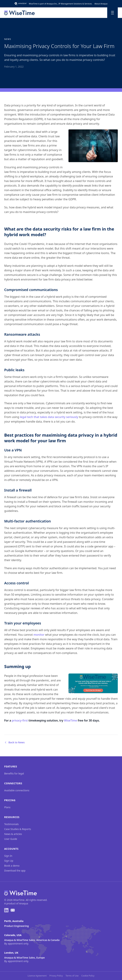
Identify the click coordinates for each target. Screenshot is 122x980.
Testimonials (11, 824)
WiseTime (70, 720)
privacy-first (20, 720)
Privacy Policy (56, 976)
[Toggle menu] (112, 13)
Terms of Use (72, 976)
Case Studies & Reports (18, 829)
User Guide (11, 839)
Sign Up (9, 861)
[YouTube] (13, 910)
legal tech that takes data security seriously (49, 417)
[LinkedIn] (6, 910)
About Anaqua (101, 4)
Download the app (15, 871)
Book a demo (12, 866)
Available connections (17, 790)
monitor (39, 635)
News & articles (13, 834)
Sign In (8, 856)
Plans (7, 807)
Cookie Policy (88, 976)
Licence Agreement (37, 976)
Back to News (14, 742)
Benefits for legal (14, 773)
